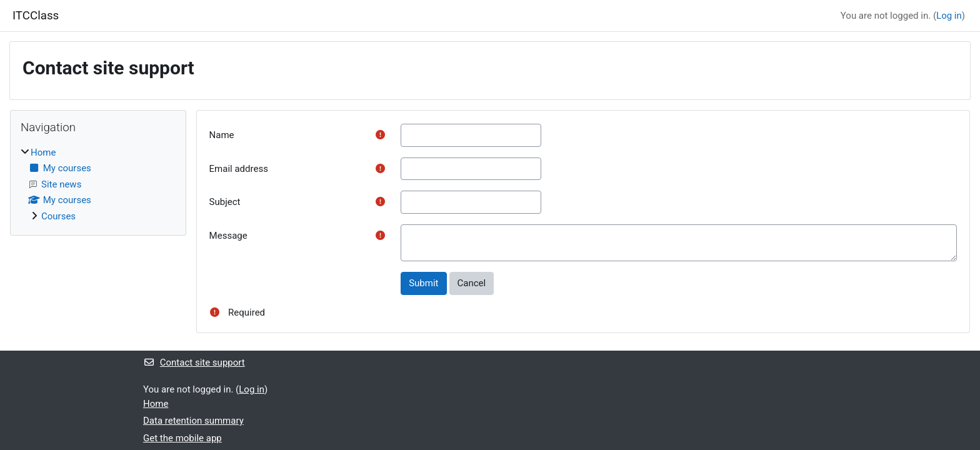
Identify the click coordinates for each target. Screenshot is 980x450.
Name (222, 135)
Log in (949, 16)
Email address (239, 169)
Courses (58, 216)
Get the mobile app (182, 438)
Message (228, 236)
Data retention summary (193, 421)
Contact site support (194, 362)
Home (43, 152)
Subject (225, 202)
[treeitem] (98, 185)
